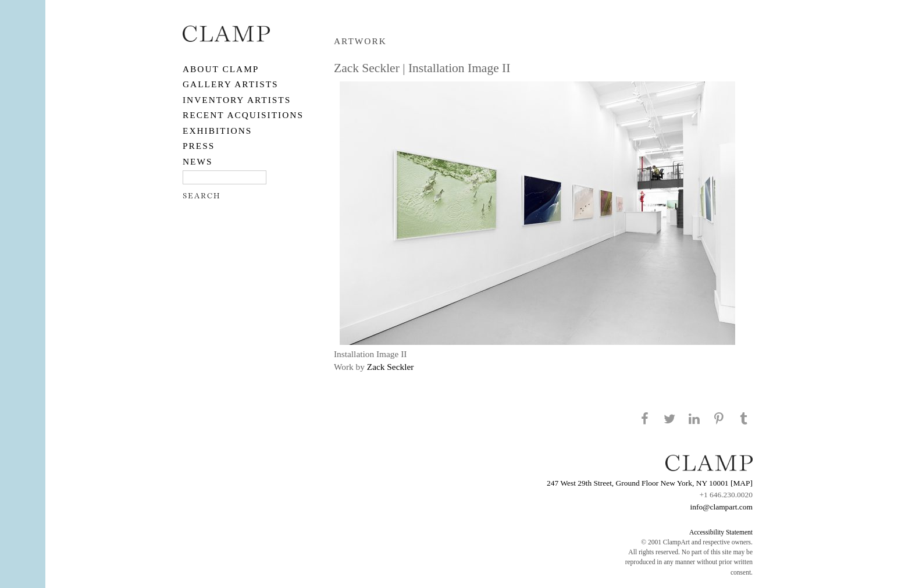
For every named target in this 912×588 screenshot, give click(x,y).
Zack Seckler (391, 367)
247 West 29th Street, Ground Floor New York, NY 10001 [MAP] (650, 483)
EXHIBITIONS (217, 131)
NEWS (198, 161)
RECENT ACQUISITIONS (243, 115)
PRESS (199, 146)
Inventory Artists (237, 100)
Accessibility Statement (721, 532)
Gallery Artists (231, 84)
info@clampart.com (721, 507)
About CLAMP (221, 69)
